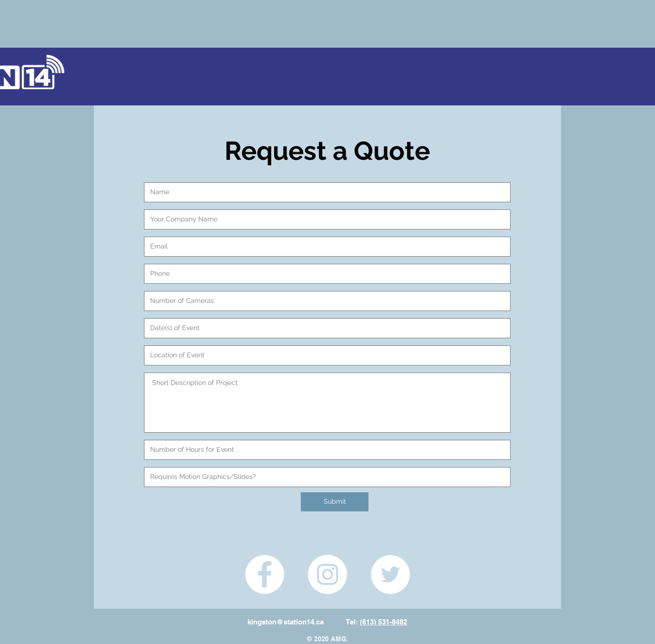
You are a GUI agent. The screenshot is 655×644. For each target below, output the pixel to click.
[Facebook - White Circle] (265, 574)
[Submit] (335, 502)
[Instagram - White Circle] (327, 574)
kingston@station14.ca (286, 622)
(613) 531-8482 (384, 622)
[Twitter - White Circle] (390, 574)
